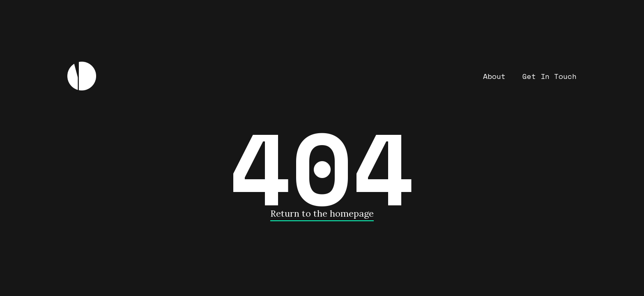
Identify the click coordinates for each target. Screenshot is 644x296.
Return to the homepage (322, 213)
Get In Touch (550, 76)
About (494, 76)
